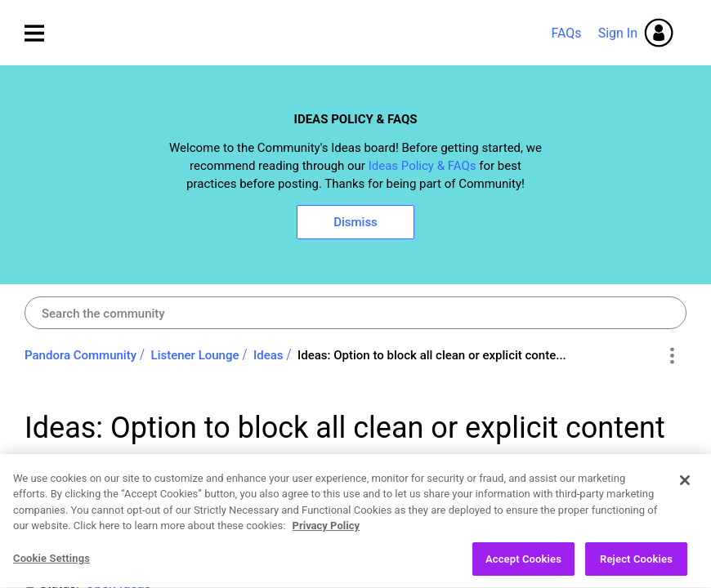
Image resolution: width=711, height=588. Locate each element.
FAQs (566, 33)
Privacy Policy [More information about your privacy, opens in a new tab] (326, 535)
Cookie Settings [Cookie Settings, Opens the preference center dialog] (51, 567)
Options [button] (671, 356)
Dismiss (355, 222)
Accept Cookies (523, 568)
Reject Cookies (636, 568)
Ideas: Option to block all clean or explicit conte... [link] (432, 355)
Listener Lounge (195, 355)
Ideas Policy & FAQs (423, 166)
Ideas (268, 355)
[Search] (355, 313)
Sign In (618, 33)
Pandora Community (348, 33)
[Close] (685, 489)
